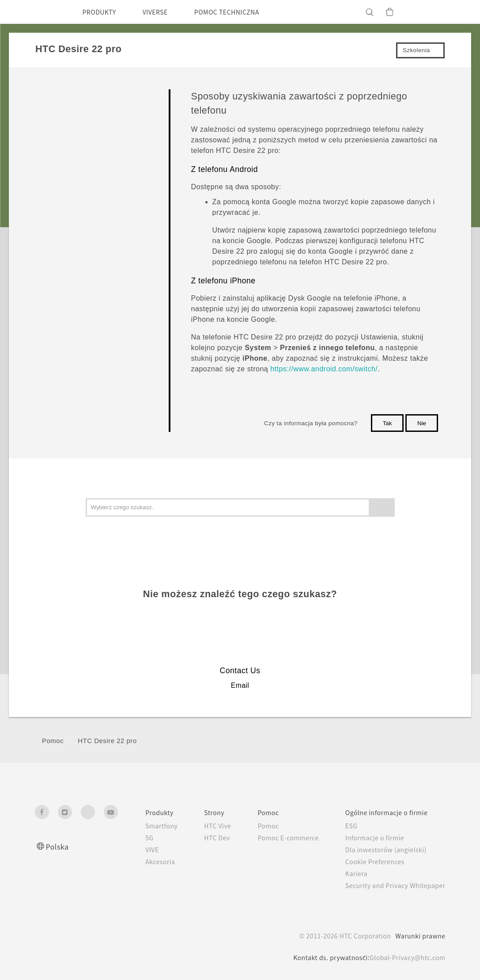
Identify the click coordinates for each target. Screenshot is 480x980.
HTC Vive (200, 826)
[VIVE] (434, 12)
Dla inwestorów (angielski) (380, 850)
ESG (344, 826)
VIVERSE (163, 12)
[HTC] (45, 12)
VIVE (132, 850)
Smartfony (142, 826)
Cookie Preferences (370, 862)
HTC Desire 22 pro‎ (107, 741)
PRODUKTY (102, 12)
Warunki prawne (419, 936)
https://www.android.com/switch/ (324, 369)
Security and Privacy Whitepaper (391, 885)
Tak (387, 423)
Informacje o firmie (369, 838)
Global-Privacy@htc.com (405, 957)
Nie (422, 423)
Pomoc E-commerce (276, 838)
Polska (58, 846)
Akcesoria (140, 862)
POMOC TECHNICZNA (242, 12)
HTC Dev (200, 838)
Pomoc (53, 741)
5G (128, 838)
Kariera (349, 873)
